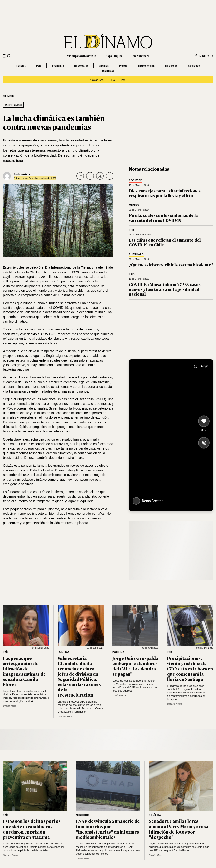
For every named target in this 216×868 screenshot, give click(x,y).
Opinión (104, 66)
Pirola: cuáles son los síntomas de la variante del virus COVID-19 (163, 217)
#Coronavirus (13, 105)
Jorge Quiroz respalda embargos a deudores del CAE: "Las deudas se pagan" (135, 666)
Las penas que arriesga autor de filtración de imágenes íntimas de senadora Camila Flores (24, 671)
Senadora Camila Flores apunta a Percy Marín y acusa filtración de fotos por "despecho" (179, 829)
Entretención (146, 66)
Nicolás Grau (97, 80)
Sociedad (194, 66)
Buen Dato (108, 71)
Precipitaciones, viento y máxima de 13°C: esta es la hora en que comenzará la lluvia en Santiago (190, 669)
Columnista (22, 174)
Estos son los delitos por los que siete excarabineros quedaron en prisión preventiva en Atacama (32, 829)
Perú (124, 80)
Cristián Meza (10, 706)
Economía (58, 66)
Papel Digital (114, 56)
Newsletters (141, 56)
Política (21, 66)
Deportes (171, 66)
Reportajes (81, 66)
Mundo (123, 66)
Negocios (83, 815)
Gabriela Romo (65, 717)
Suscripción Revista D (81, 56)
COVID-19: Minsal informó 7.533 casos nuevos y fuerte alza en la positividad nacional (165, 289)
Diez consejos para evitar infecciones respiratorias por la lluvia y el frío (165, 193)
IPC (113, 80)
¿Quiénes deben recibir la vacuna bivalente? (171, 264)
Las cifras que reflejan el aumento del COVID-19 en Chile (165, 242)
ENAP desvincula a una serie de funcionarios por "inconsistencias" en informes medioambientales (108, 829)
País (39, 66)
